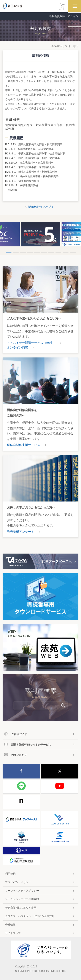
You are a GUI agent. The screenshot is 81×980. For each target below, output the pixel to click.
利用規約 (10, 874)
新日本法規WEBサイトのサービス (31, 745)
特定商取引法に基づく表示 (21, 908)
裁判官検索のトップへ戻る (41, 207)
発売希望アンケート (21, 532)
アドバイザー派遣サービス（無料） (31, 343)
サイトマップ (13, 933)
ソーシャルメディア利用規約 (22, 899)
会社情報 (10, 925)
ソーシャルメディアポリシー (22, 891)
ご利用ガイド (19, 734)
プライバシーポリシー (18, 882)
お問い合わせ (19, 755)
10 (73, 252)
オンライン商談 (17, 347)
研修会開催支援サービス (24, 445)
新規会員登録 (57, 16)
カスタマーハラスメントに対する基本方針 (30, 916)
